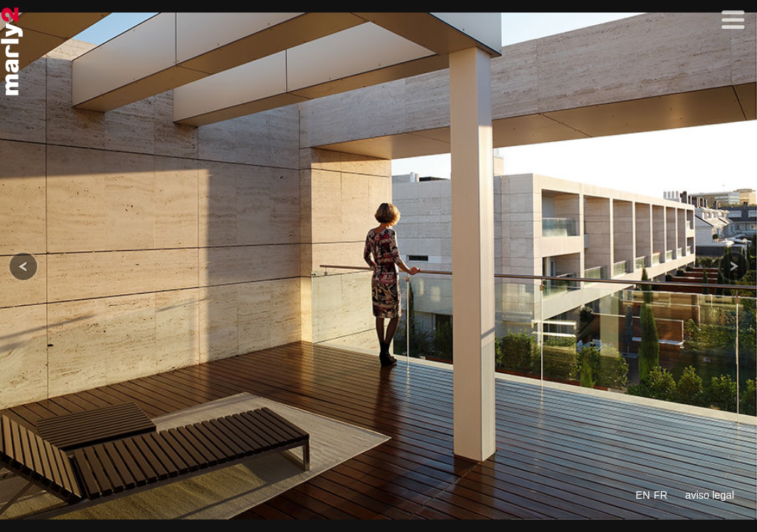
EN (643, 495)
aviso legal (710, 495)
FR (661, 495)
